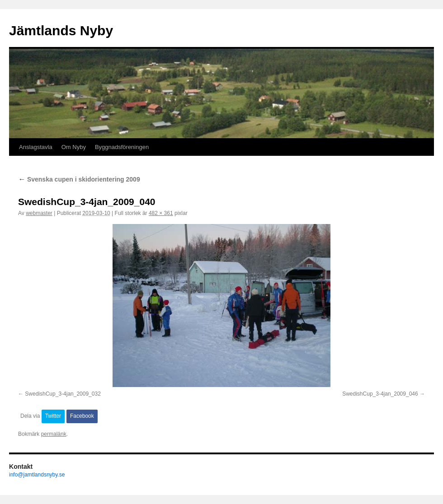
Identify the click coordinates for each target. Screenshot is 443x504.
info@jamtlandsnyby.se (37, 475)
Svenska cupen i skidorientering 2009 (79, 179)
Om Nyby (74, 147)
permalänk (54, 434)
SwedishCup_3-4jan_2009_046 (380, 394)
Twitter (53, 416)
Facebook (82, 416)
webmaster (39, 213)
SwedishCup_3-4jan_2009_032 (63, 394)
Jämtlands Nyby (61, 30)
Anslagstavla (36, 147)
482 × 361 (161, 213)
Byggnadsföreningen (122, 147)
